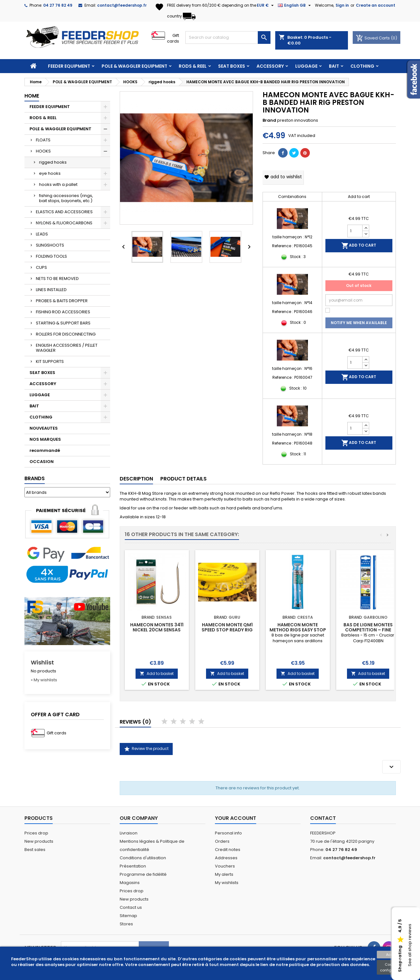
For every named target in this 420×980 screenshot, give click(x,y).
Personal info (228, 833)
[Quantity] (355, 231)
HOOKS (43, 151)
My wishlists (227, 883)
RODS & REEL (193, 66)
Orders (222, 841)
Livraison (129, 833)
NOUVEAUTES (44, 428)
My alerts (224, 874)
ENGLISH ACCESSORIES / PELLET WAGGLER (67, 348)
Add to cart (359, 246)
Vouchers (225, 866)
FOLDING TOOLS (51, 256)
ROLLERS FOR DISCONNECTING (66, 334)
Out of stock (359, 286)
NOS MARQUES (45, 439)
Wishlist (42, 662)
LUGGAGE (306, 66)
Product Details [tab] (183, 479)
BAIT (334, 66)
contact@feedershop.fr (122, 5)
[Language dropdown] (295, 5)
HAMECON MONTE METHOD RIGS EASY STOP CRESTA (298, 630)
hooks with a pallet (58, 184)
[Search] (228, 37)
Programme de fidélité (143, 874)
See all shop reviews (410, 945)
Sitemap (128, 916)
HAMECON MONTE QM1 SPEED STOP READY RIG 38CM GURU (227, 630)
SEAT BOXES (232, 66)
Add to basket (157, 674)
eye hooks (50, 173)
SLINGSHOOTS (50, 245)
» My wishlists (44, 680)
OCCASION (42, 462)
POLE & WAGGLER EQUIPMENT (134, 66)
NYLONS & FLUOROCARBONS (64, 223)
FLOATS (43, 140)
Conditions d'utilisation (143, 858)
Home (32, 96)
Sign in (342, 5)
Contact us (131, 907)
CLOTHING (362, 66)
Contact (323, 818)
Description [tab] (136, 479)
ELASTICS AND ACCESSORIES (64, 212)
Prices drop (36, 833)
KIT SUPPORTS (50, 361)
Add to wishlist (283, 177)
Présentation (133, 866)
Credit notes (228, 850)
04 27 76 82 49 (58, 5)
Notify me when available (359, 323)
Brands (35, 478)
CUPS (41, 267)
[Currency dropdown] (266, 5)
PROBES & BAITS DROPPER (62, 301)
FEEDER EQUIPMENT (69, 66)
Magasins (130, 883)
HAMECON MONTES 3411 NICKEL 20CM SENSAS (157, 627)
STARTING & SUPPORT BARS (63, 323)
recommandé (45, 450)
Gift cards (173, 38)
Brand (269, 120)
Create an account (376, 5)
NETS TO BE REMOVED (57, 279)
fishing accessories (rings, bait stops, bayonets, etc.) (66, 198)
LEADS (42, 234)
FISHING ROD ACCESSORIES (63, 312)
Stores (126, 924)
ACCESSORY (270, 66)
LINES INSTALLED (51, 290)
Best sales (35, 850)
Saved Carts (373, 38)
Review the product (146, 749)
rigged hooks (53, 162)
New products (39, 841)
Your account (236, 818)
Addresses (226, 858)
